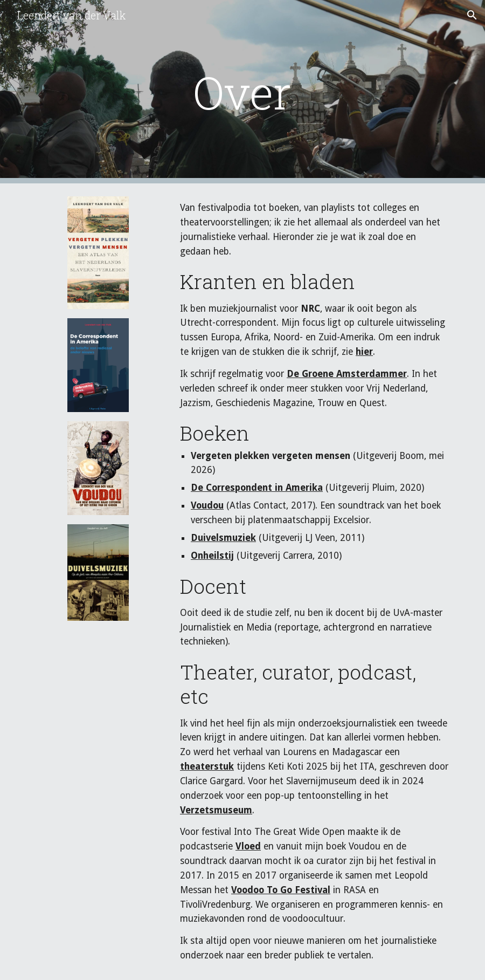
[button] (472, 15)
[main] (242, 92)
